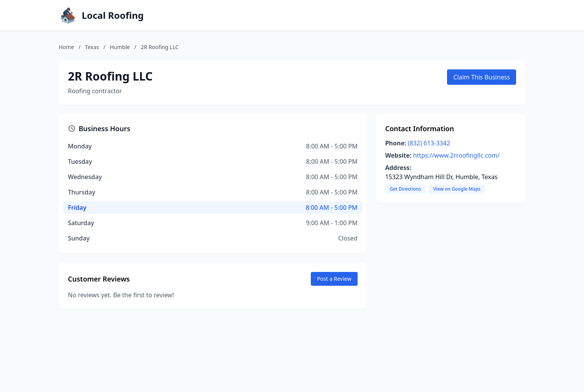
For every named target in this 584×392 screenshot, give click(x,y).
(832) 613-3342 (429, 143)
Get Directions (405, 189)
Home (66, 47)
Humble (120, 47)
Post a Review (334, 279)
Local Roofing (113, 15)
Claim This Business (482, 77)
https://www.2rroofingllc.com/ (456, 155)
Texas (92, 47)
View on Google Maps (457, 189)
